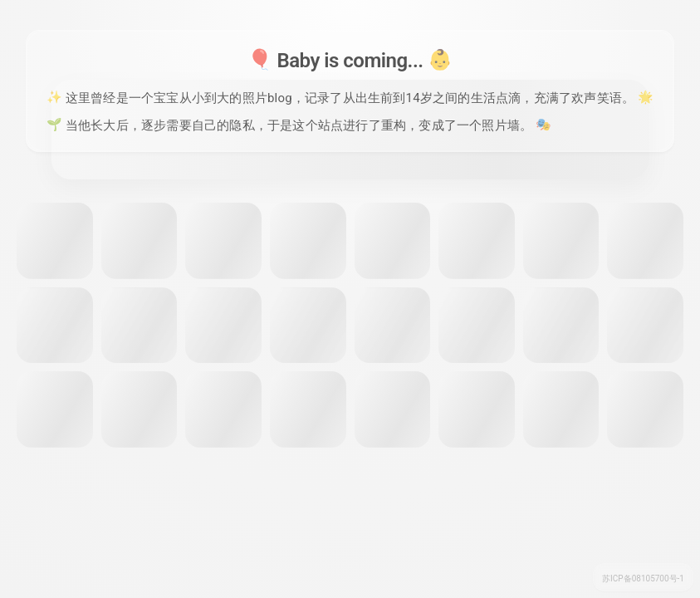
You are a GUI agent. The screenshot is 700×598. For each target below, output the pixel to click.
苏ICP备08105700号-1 (643, 578)
